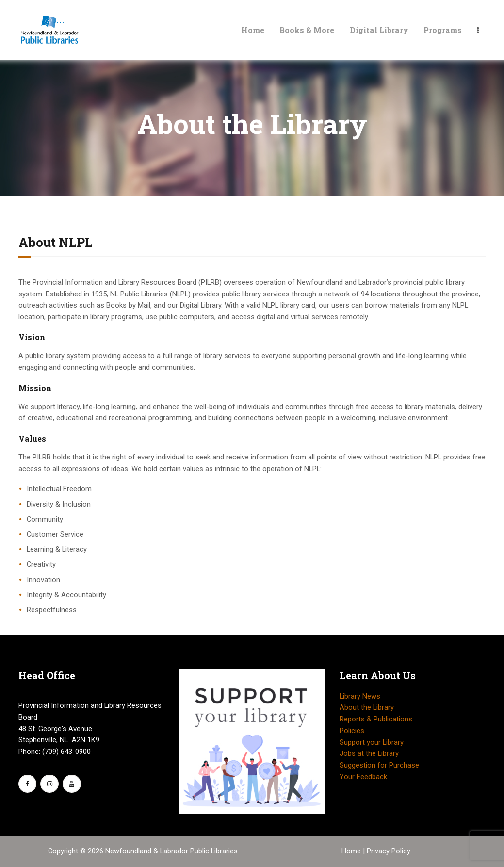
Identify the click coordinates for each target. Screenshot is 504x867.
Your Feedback (363, 777)
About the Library (367, 707)
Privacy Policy (389, 851)
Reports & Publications (376, 719)
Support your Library (372, 742)
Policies (352, 731)
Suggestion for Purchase (379, 765)
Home (352, 851)
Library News (360, 696)
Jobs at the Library (369, 753)
